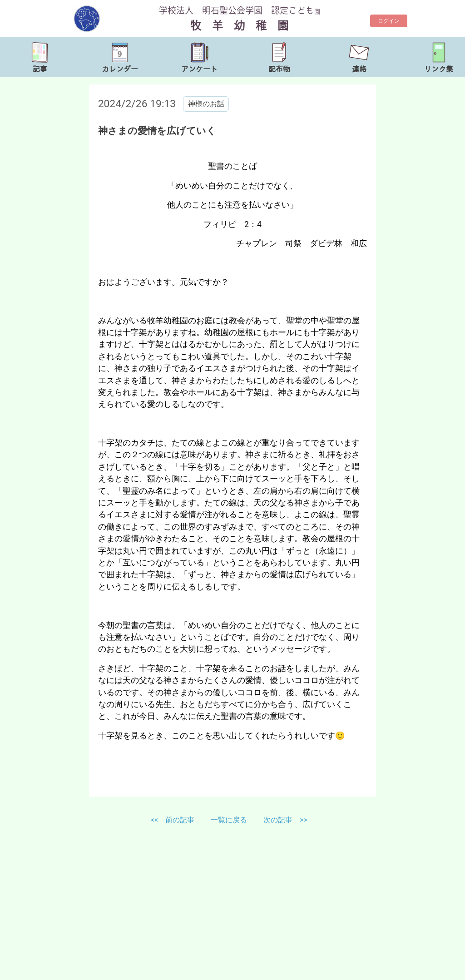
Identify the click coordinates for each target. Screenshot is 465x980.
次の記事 (278, 820)
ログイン (389, 21)
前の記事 (180, 820)
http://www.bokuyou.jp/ (98, 971)
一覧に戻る (230, 820)
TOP (440, 967)
